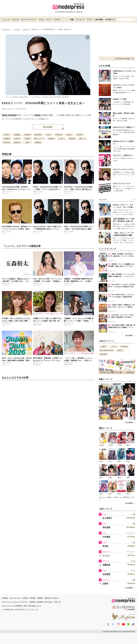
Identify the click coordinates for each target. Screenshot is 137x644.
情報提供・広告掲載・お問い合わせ (41, 602)
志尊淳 (103, 347)
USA (62, 139)
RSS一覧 (57, 602)
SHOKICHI (59, 135)
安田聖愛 (106, 574)
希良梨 (105, 546)
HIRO (48, 135)
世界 (27, 143)
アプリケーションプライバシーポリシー (15, 602)
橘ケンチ (82, 139)
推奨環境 (33, 598)
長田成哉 (106, 527)
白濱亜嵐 (17, 135)
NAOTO (17, 139)
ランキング (80, 20)
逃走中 (120, 350)
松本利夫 (51, 139)
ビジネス (57, 20)
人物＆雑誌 (99, 20)
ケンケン (106, 555)
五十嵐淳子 (107, 518)
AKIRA (69, 135)
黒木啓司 (72, 139)
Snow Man (124, 347)
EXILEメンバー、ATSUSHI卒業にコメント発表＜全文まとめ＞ (44, 103)
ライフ (49, 20)
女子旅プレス (110, 20)
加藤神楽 (106, 565)
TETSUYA (7, 143)
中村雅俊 (106, 537)
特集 (72, 20)
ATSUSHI (12, 115)
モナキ (114, 347)
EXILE (5, 115)
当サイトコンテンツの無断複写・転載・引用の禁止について (22, 606)
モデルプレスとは (15, 598)
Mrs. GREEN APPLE (107, 350)
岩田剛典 (7, 139)
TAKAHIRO (38, 135)
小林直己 (27, 139)
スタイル (15, 20)
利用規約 (25, 598)
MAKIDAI (27, 135)
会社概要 (5, 598)
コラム (41, 20)
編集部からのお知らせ (52, 598)
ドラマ (89, 20)
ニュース (6, 20)
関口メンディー (39, 139)
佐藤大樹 (38, 143)
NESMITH (17, 143)
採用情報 (40, 598)
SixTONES (103, 354)
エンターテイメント (29, 20)
